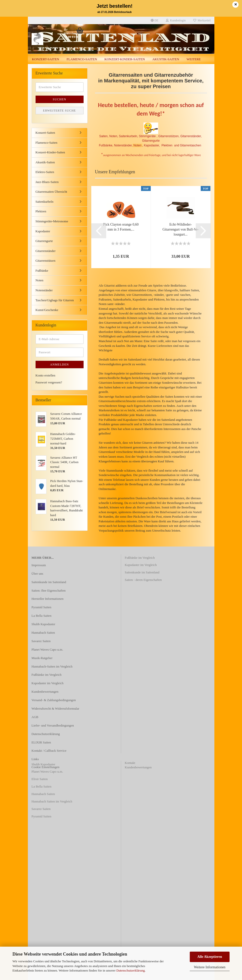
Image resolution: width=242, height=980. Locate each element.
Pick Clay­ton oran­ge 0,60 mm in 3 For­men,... (121, 227)
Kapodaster (43, 231)
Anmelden (59, 365)
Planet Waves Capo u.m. (47, 649)
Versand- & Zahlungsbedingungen (54, 700)
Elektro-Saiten (45, 172)
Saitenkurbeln (45, 202)
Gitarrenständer (46, 251)
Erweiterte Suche (59, 111)
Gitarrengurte (44, 241)
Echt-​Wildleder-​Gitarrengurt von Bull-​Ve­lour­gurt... (180, 229)
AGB (35, 717)
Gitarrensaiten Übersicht (51, 192)
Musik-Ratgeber (42, 658)
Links (35, 759)
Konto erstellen (46, 375)
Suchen (59, 99)
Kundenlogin (176, 20)
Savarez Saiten (41, 641)
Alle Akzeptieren (210, 957)
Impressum (39, 565)
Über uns (37, 574)
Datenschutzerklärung (131, 970)
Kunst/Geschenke (47, 310)
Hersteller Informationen (48, 599)
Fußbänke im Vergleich (47, 675)
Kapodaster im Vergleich (48, 683)
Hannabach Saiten (43, 633)
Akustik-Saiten (166, 59)
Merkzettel (202, 20)
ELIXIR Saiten (41, 742)
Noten (40, 280)
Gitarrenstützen (46, 261)
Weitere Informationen (210, 967)
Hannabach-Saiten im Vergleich (52, 666)
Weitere (194, 59)
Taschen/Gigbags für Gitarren (55, 300)
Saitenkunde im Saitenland (49, 582)
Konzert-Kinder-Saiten (125, 59)
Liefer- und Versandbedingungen (53, 725)
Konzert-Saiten (46, 59)
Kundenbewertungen (45, 692)
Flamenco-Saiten (82, 59)
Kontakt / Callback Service (49, 751)
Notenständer (44, 290)
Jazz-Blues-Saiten (47, 182)
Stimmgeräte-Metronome (52, 221)
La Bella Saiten (42, 616)
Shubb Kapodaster (44, 624)
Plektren (41, 211)
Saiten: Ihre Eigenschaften (49, 590)
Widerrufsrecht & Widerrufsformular (55, 708)
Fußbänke (42, 271)
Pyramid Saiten (42, 607)
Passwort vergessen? (49, 382)
